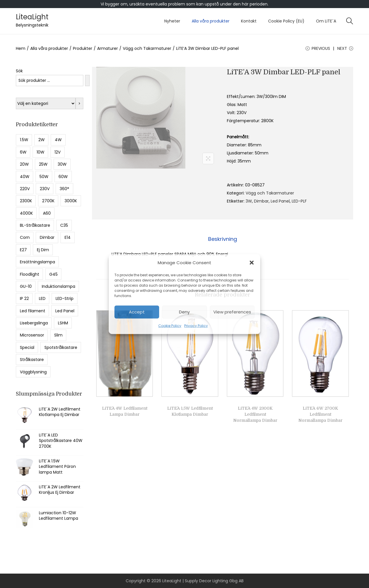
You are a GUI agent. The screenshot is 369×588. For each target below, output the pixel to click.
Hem (21, 48)
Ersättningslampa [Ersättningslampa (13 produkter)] (37, 262)
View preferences (232, 312)
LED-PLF (299, 201)
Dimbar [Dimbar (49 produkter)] (47, 237)
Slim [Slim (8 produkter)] (58, 335)
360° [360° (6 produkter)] (64, 189)
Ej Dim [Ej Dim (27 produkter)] (43, 250)
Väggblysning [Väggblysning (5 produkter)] (33, 372)
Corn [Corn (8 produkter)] (25, 237)
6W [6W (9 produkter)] (23, 152)
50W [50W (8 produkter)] (44, 177)
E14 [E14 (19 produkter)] (68, 237)
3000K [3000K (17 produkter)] (71, 201)
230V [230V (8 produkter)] (45, 189)
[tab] (223, 239)
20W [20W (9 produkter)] (24, 164)
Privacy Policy (196, 325)
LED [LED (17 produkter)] (42, 298)
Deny (184, 312)
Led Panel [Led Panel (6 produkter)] (65, 311)
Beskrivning (223, 239)
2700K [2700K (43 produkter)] (48, 201)
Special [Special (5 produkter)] (27, 347)
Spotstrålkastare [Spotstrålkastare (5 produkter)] (61, 347)
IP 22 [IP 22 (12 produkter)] (24, 298)
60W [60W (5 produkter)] (63, 177)
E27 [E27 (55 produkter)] (23, 250)
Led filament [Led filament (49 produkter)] (33, 311)
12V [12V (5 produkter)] (58, 152)
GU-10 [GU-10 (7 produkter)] (26, 286)
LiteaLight (32, 17)
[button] (252, 262)
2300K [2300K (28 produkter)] (26, 201)
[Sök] (87, 81)
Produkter (83, 48)
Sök (19, 71)
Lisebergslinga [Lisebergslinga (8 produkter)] (34, 323)
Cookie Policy (170, 325)
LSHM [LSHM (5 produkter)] (63, 323)
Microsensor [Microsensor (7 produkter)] (32, 335)
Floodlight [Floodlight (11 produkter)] (30, 274)
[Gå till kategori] (79, 103)
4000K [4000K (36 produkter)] (26, 213)
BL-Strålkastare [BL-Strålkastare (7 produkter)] (35, 225)
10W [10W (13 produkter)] (41, 152)
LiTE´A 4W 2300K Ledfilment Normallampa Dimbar (255, 414)
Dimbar (261, 201)
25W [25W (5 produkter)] (43, 164)
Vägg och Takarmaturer (147, 48)
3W (249, 201)
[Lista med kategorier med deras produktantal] (46, 103)
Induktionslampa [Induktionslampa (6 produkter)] (59, 286)
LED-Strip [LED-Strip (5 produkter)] (65, 298)
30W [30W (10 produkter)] (62, 164)
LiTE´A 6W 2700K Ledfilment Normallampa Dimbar (320, 414)
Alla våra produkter (49, 48)
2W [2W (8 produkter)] (42, 140)
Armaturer (108, 48)
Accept (137, 312)
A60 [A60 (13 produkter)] (47, 213)
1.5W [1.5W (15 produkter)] (24, 140)
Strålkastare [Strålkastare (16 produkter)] (32, 360)
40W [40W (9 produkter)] (25, 177)
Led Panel (280, 201)
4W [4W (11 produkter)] (58, 140)
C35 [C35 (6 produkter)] (64, 225)
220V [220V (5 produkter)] (25, 189)
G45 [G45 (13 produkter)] (53, 274)
